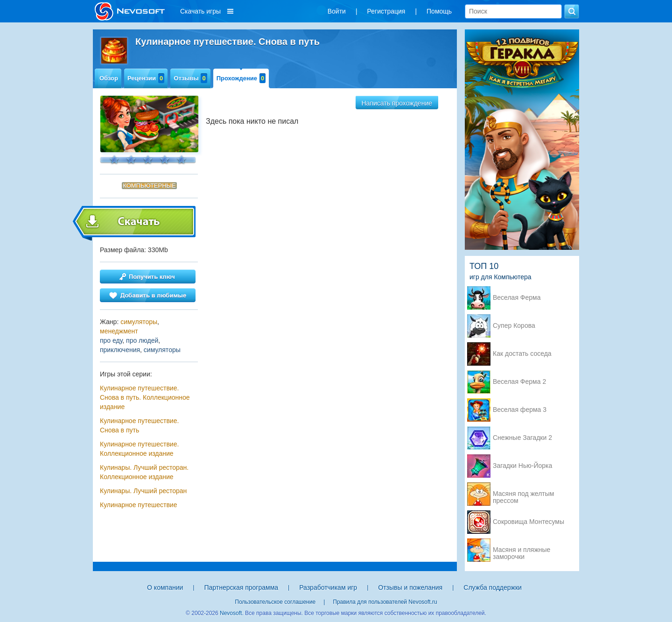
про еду (111, 340)
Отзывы (190, 78)
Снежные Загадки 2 (522, 438)
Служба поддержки (493, 587)
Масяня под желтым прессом (523, 495)
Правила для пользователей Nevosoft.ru (385, 602)
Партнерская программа (241, 587)
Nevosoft (231, 613)
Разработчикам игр (328, 587)
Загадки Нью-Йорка (522, 466)
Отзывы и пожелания (410, 587)
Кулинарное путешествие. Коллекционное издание (139, 449)
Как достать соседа (522, 354)
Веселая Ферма (517, 298)
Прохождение (241, 78)
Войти (337, 11)
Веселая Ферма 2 (519, 382)
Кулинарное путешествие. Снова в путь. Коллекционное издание (145, 397)
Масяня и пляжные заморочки (521, 551)
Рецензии (146, 78)
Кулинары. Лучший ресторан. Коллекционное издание (144, 472)
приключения (120, 350)
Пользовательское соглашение (275, 602)
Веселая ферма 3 (520, 410)
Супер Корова (514, 326)
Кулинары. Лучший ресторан (143, 491)
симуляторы (139, 322)
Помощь (439, 11)
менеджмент (119, 331)
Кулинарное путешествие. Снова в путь (139, 425)
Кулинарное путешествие (138, 505)
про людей (142, 340)
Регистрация (386, 11)
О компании (165, 587)
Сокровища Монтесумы (528, 522)
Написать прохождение (397, 103)
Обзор (109, 78)
